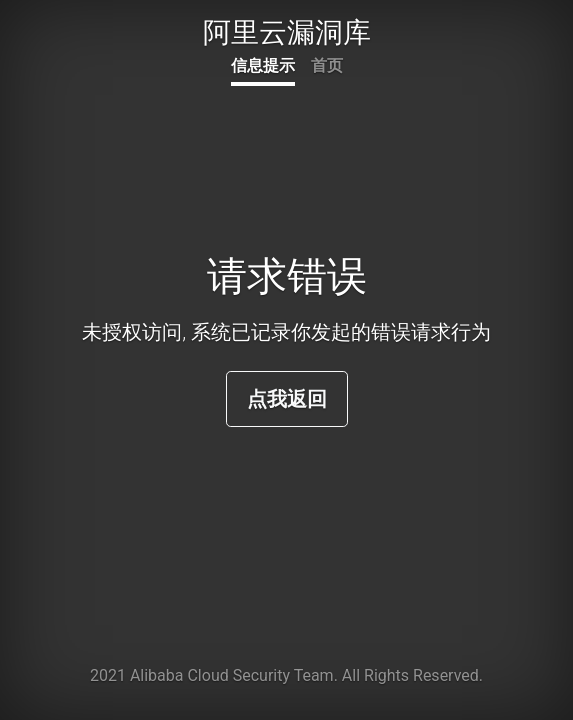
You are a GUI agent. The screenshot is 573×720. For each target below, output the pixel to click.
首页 (327, 65)
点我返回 (287, 399)
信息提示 (263, 65)
